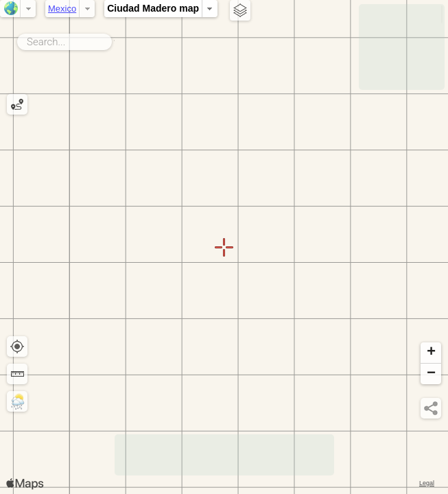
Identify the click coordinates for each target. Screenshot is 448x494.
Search (114, 39)
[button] (431, 353)
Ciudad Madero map (153, 8)
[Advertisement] (402, 47)
